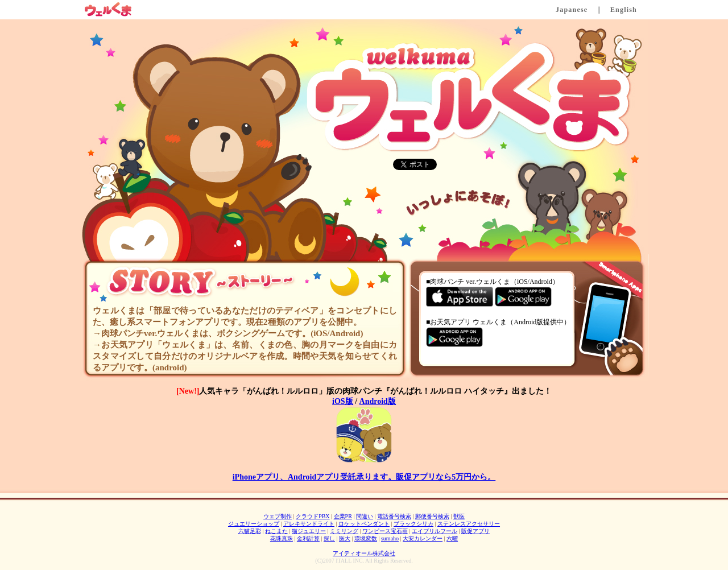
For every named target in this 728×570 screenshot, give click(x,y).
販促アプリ (475, 531)
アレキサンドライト (309, 524)
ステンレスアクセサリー (469, 524)
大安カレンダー (423, 538)
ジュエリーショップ (254, 524)
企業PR (343, 516)
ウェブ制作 (278, 516)
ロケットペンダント (364, 524)
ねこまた (276, 531)
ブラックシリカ (413, 524)
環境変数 (366, 538)
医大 (345, 538)
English (624, 10)
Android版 (378, 401)
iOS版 (343, 401)
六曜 (452, 538)
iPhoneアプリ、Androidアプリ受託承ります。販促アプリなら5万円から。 (364, 477)
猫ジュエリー (309, 531)
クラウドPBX (313, 516)
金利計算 (308, 538)
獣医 (459, 516)
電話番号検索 (394, 516)
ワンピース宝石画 (385, 531)
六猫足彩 (250, 531)
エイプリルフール (435, 531)
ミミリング (344, 531)
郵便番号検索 (432, 516)
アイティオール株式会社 (364, 553)
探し (329, 538)
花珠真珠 (282, 538)
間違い (365, 516)
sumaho (390, 538)
